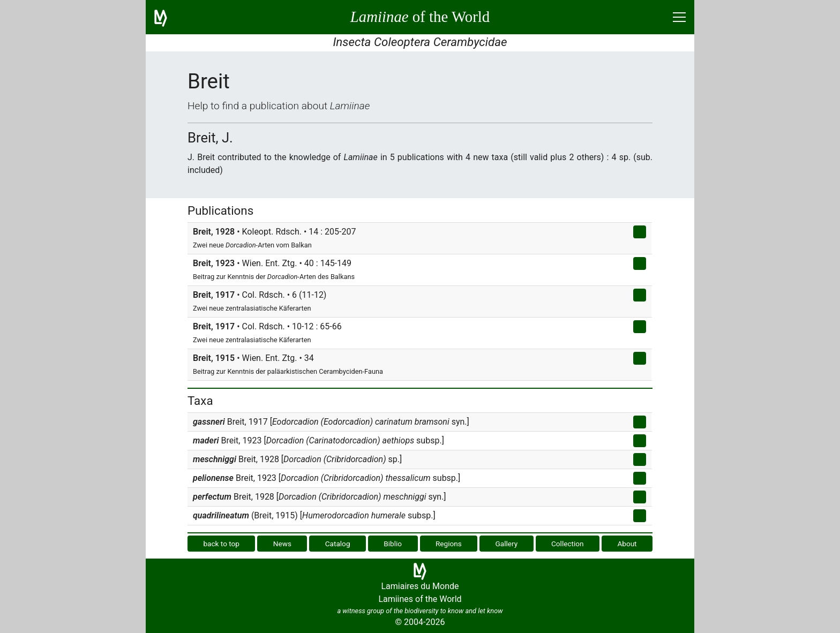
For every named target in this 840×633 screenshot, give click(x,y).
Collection (568, 544)
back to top (221, 544)
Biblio (393, 544)
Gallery (507, 544)
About (627, 544)
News (282, 544)
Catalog (338, 544)
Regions (449, 544)
